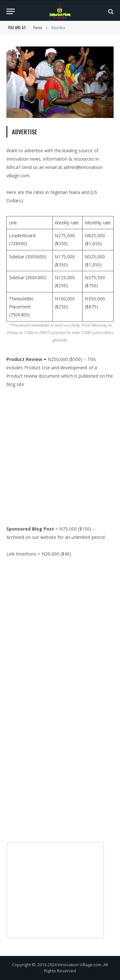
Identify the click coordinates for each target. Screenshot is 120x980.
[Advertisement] (60, 460)
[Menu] (11, 11)
